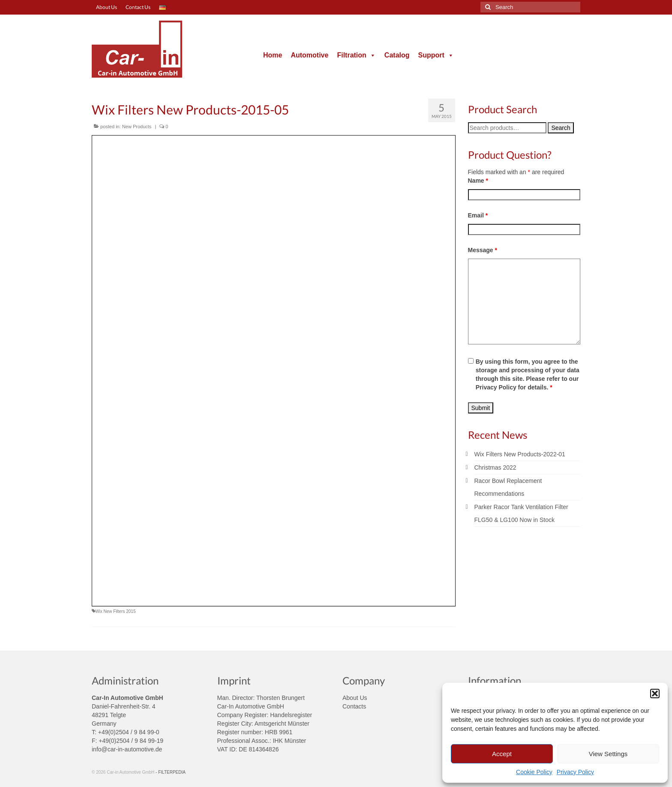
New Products (137, 127)
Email (478, 215)
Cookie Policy (534, 772)
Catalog (397, 55)
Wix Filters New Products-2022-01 (520, 454)
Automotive (309, 55)
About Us (355, 698)
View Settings (608, 754)
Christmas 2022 (495, 467)
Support (436, 55)
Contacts (354, 706)
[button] (655, 694)
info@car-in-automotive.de (127, 749)
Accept (502, 754)
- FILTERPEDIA (171, 772)
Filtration (356, 55)
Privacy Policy (575, 772)
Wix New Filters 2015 (115, 611)
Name (478, 181)
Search (561, 128)
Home (273, 55)
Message (483, 250)
